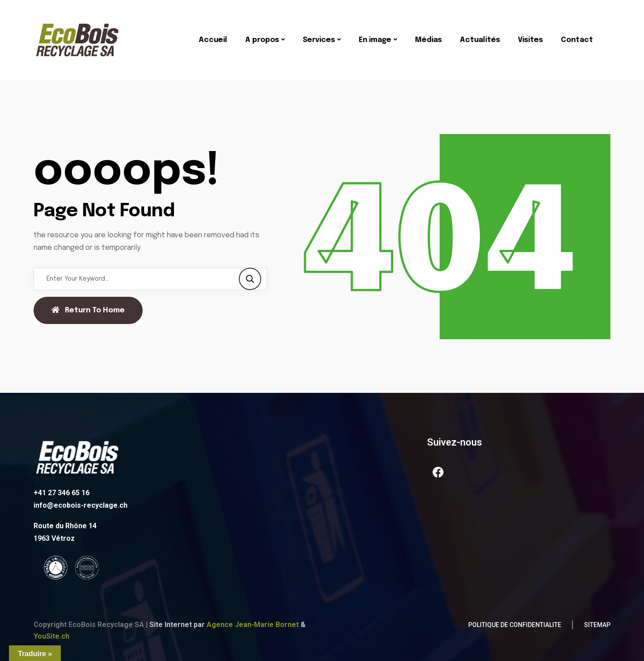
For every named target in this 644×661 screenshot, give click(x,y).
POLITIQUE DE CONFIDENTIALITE (515, 625)
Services (319, 40)
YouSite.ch (51, 636)
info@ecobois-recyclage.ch (80, 505)
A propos (262, 40)
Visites (530, 40)
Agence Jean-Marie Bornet (253, 625)
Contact (577, 40)
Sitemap (597, 625)
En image (375, 40)
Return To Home (88, 310)
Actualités (480, 40)
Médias (428, 40)
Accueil (213, 40)
